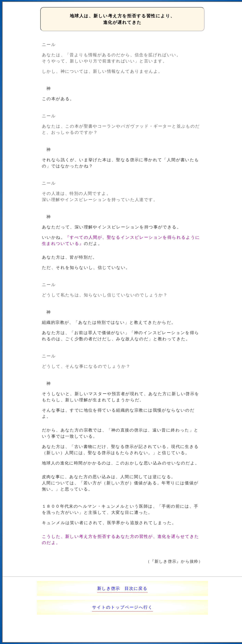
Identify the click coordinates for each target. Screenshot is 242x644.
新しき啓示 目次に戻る (122, 588)
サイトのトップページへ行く (122, 607)
